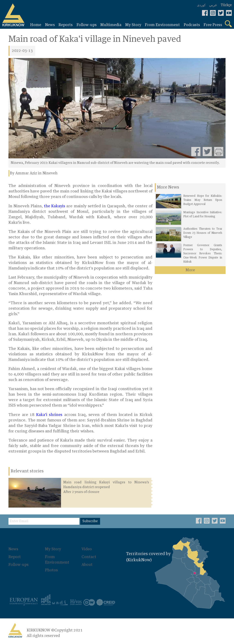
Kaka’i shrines (49, 415)
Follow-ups (19, 565)
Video (87, 549)
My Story (53, 549)
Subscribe (90, 521)
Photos (51, 570)
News (13, 549)
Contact (89, 557)
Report (15, 557)
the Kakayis (55, 206)
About (87, 565)
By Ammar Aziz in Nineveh (34, 173)
